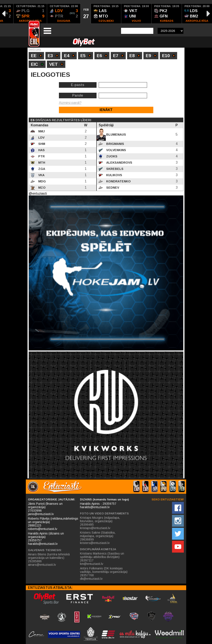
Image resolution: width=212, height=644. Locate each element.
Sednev (112, 188)
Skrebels (114, 169)
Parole (78, 95)
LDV (41, 138)
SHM (41, 144)
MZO (41, 188)
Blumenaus (116, 135)
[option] (30, 14)
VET (56, 65)
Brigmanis (115, 144)
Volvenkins (116, 150)
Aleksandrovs (119, 163)
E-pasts (78, 85)
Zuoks (111, 156)
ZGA (41, 169)
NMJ (41, 131)
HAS (41, 150)
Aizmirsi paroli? (70, 103)
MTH (41, 163)
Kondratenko (118, 181)
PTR (41, 156)
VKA (41, 175)
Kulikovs (114, 175)
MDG (42, 181)
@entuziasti (38, 194)
